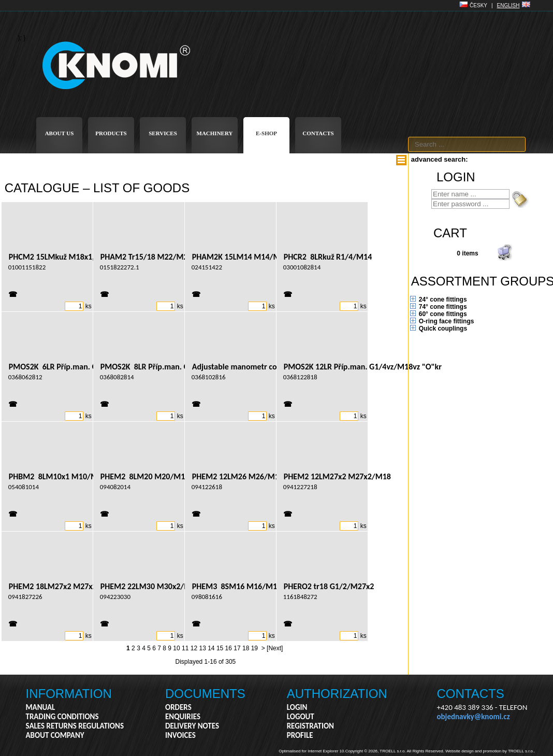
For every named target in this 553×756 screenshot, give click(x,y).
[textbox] (467, 144)
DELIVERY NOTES (192, 726)
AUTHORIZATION (337, 694)
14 (211, 648)
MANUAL (41, 707)
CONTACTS (318, 133)
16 (229, 648)
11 (185, 648)
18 (246, 648)
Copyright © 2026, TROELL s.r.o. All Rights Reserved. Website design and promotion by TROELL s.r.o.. (440, 751)
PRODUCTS (111, 133)
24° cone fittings (443, 299)
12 (194, 648)
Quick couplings (443, 329)
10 (176, 648)
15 (220, 648)
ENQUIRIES (183, 717)
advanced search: (440, 159)
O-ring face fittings (447, 321)
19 (254, 648)
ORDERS (178, 707)
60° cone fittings (443, 314)
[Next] (275, 648)
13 (202, 648)
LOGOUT (301, 717)
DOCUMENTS (205, 694)
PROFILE (300, 735)
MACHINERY (215, 133)
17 (237, 648)
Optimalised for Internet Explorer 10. (312, 751)
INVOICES (180, 735)
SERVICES (163, 133)
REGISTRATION (310, 726)
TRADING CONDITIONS (62, 717)
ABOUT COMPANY (55, 735)
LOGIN (297, 707)
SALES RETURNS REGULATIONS (75, 726)
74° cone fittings (443, 307)
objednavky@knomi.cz (474, 717)
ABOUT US (60, 133)
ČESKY (478, 5)
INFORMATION (69, 694)
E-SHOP (266, 133)
